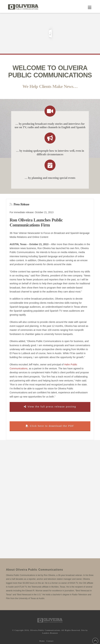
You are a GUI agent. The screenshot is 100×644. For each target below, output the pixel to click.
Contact (50, 641)
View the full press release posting (50, 407)
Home (42, 641)
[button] (90, 8)
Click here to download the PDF (50, 426)
